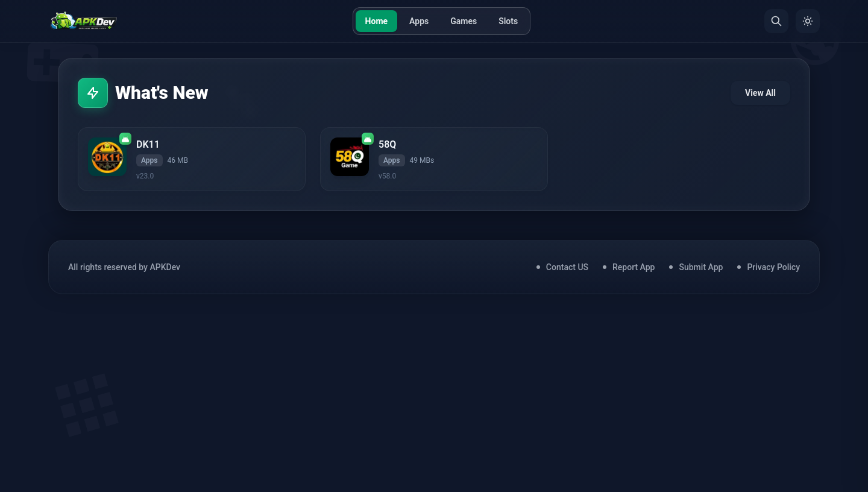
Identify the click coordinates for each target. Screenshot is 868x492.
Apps (419, 21)
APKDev (165, 267)
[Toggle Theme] (808, 21)
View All (760, 93)
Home (376, 21)
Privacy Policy (773, 267)
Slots (508, 21)
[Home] (83, 21)
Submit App (701, 267)
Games (464, 21)
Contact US (567, 267)
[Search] (776, 21)
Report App (634, 267)
